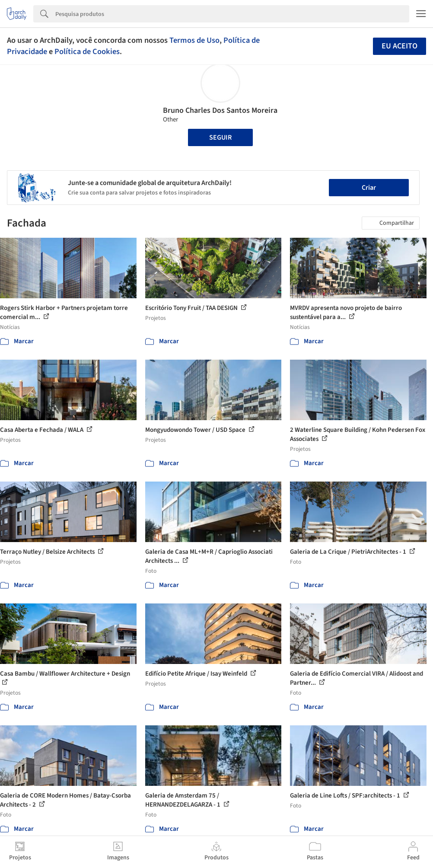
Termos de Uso (194, 40)
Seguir (220, 137)
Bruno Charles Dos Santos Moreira (220, 110)
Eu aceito (400, 46)
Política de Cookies (87, 51)
